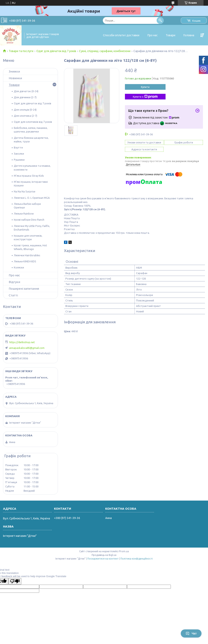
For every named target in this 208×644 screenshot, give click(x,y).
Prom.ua (124, 551)
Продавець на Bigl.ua (104, 555)
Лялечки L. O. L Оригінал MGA (32, 198)
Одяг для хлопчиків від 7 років (33, 122)
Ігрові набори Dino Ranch (29, 220)
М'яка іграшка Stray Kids (29, 176)
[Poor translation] (15, 581)
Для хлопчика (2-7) (25, 116)
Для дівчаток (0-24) (26, 91)
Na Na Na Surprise (25, 191)
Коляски (19, 267)
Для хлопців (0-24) (25, 110)
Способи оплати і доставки (121, 35)
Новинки (15, 78)
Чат (191, 633)
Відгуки (14, 282)
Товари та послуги (21, 51)
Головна (189, 35)
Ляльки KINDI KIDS (25, 261)
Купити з (145, 97)
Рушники (19, 160)
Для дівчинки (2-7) (25, 97)
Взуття (18, 147)
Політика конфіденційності (137, 559)
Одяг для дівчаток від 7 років (56, 51)
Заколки (19, 154)
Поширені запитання (24, 289)
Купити (145, 87)
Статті (13, 295)
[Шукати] (160, 20)
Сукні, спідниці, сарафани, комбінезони (105, 51)
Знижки (14, 71)
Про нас (153, 35)
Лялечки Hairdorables (27, 255)
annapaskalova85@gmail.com (27, 348)
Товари (171, 35)
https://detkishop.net (22, 342)
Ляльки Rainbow (24, 214)
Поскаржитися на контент (103, 559)
